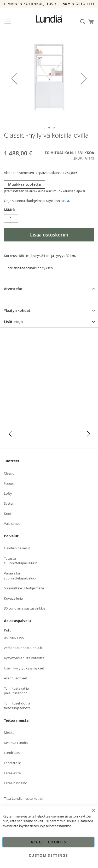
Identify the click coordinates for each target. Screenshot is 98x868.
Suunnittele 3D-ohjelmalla (24, 588)
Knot (8, 514)
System (10, 503)
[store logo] (49, 19)
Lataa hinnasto (16, 783)
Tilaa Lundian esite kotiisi (23, 798)
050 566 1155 (14, 638)
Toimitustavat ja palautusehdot (16, 691)
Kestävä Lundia (16, 743)
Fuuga (9, 483)
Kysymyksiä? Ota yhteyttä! (25, 658)
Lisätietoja (13, 322)
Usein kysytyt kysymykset (24, 668)
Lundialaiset (13, 753)
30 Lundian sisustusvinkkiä (25, 608)
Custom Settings (48, 855)
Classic (9, 473)
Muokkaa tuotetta (24, 184)
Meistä (9, 732)
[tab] (49, 289)
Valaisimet (12, 523)
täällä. (65, 201)
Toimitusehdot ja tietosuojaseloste (17, 706)
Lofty (8, 493)
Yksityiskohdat (17, 310)
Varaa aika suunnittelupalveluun (21, 576)
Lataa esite (12, 773)
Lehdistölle (12, 763)
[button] (14, 79)
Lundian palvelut (17, 548)
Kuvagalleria (13, 598)
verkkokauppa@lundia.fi (23, 648)
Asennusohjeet (16, 678)
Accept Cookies (48, 842)
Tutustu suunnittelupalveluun (21, 561)
